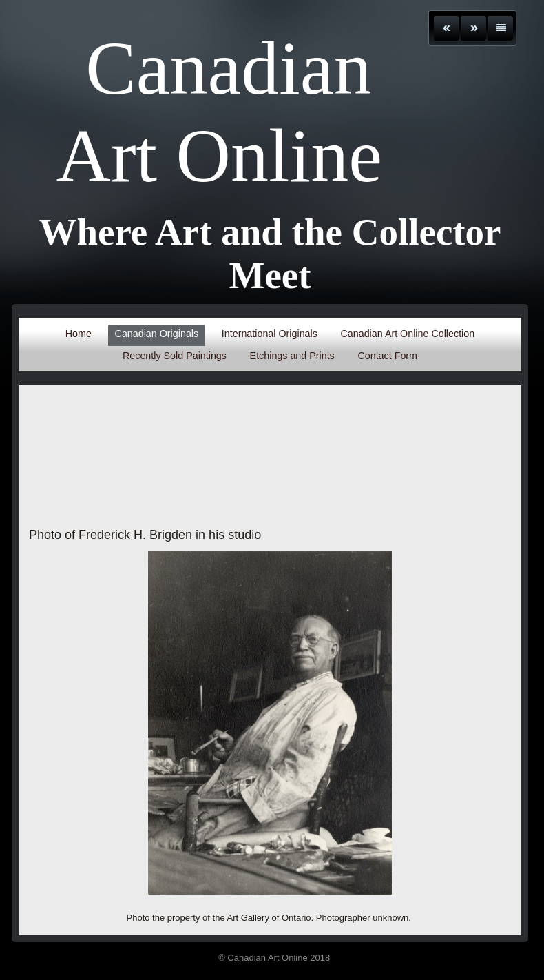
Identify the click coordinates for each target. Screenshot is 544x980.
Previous (447, 28)
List (500, 28)
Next (473, 28)
